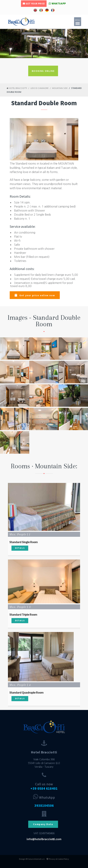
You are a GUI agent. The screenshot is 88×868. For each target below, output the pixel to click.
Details (20, 548)
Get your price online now (35, 295)
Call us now (44, 786)
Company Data (43, 824)
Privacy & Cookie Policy (58, 859)
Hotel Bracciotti (17, 88)
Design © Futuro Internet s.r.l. (32, 859)
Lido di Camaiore (40, 88)
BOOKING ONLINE (43, 71)
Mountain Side (60, 88)
